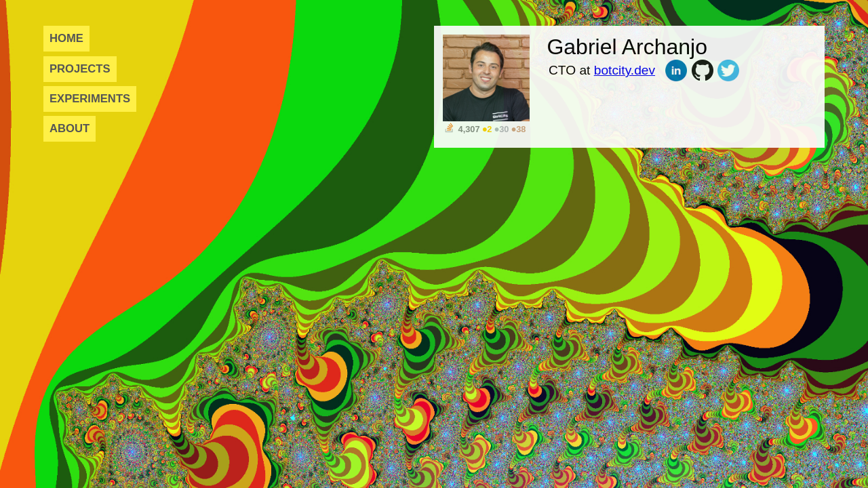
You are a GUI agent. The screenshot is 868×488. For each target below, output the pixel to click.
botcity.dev (625, 70)
